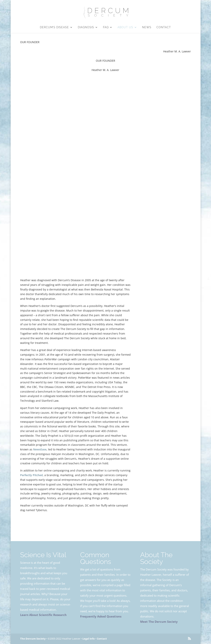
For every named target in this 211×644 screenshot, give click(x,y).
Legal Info (178, 525)
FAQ (106, 27)
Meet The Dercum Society (159, 622)
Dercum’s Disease (54, 27)
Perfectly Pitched (31, 475)
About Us (125, 27)
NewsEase (40, 449)
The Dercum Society (33, 639)
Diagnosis (86, 27)
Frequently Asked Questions (101, 616)
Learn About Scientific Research (43, 615)
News (147, 27)
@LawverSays (166, 400)
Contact (164, 27)
